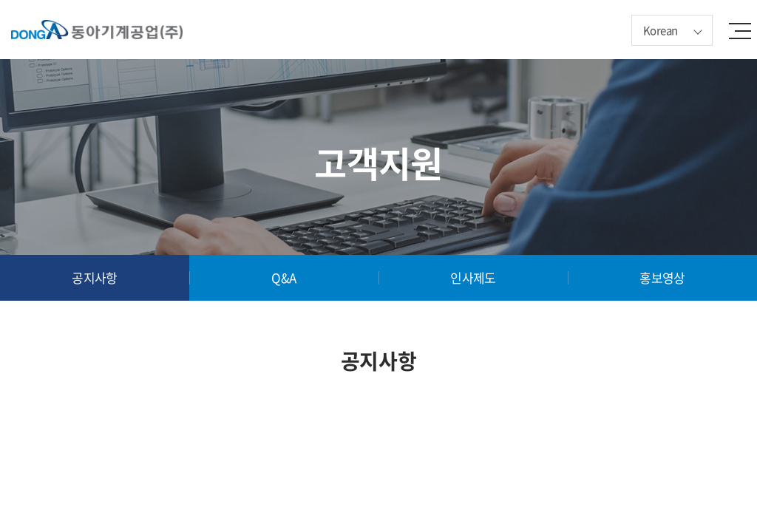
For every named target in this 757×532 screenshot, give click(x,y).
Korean (660, 30)
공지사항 (95, 277)
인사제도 (473, 277)
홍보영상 (662, 277)
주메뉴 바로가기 (0, 0)
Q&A (284, 277)
